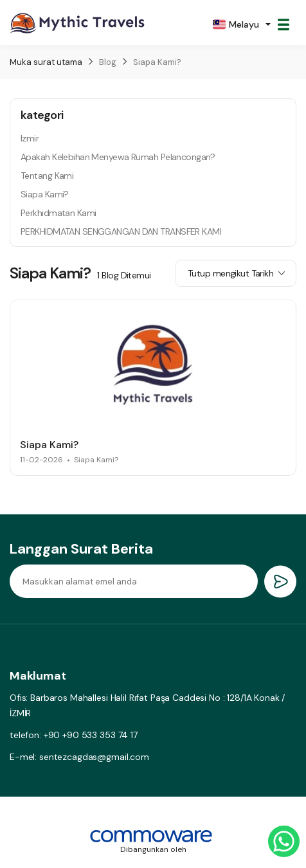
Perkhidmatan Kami (58, 213)
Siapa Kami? (157, 62)
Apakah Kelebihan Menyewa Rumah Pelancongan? (118, 157)
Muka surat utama (46, 62)
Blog (108, 62)
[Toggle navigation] (283, 24)
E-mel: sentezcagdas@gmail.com (79, 757)
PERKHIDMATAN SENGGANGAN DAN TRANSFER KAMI (121, 231)
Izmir (30, 138)
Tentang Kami (47, 176)
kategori (42, 115)
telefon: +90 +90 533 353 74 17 (74, 735)
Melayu (236, 24)
